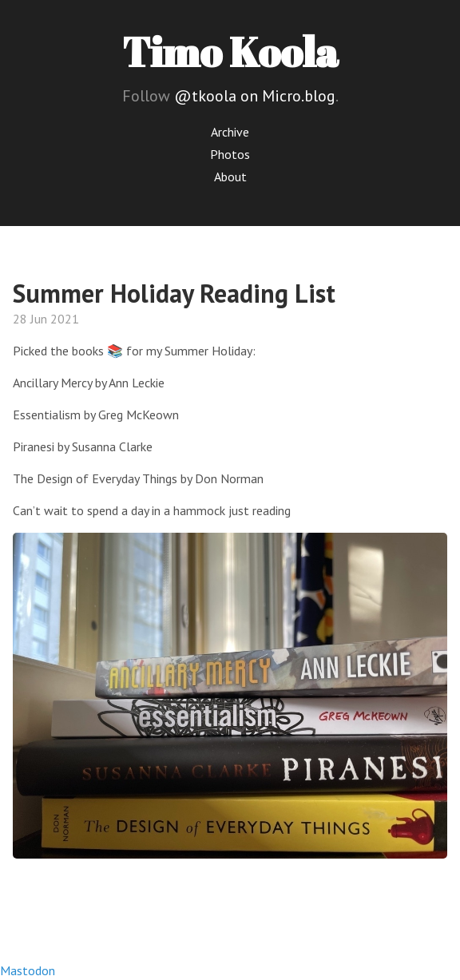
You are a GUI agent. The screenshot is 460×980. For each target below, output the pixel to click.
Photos (230, 154)
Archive (230, 132)
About (230, 177)
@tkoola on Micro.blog (255, 96)
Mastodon (28, 970)
